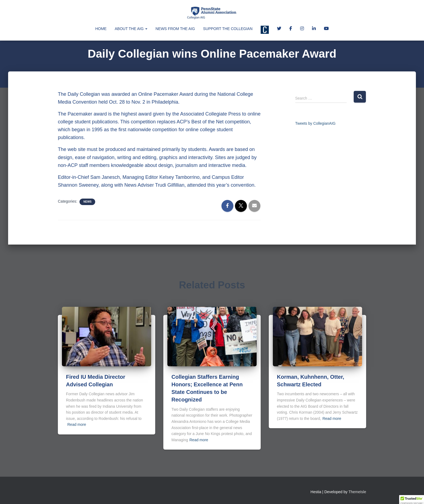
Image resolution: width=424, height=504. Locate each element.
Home (101, 29)
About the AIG (131, 29)
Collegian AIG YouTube (326, 29)
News (87, 202)
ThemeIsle (357, 492)
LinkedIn (314, 29)
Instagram (302, 29)
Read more (77, 424)
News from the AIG (175, 29)
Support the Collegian (228, 29)
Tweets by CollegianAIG (315, 123)
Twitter (279, 29)
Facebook (291, 29)
